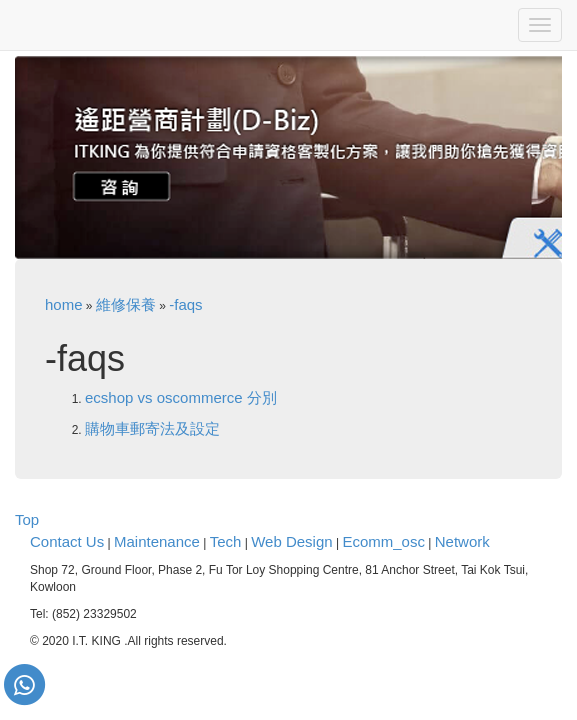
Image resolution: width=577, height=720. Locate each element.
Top (27, 519)
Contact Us (67, 541)
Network (462, 541)
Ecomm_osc (383, 541)
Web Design (291, 541)
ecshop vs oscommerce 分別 (181, 397)
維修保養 (126, 304)
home (64, 304)
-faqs (185, 304)
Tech (226, 541)
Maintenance (157, 541)
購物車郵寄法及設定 (152, 428)
